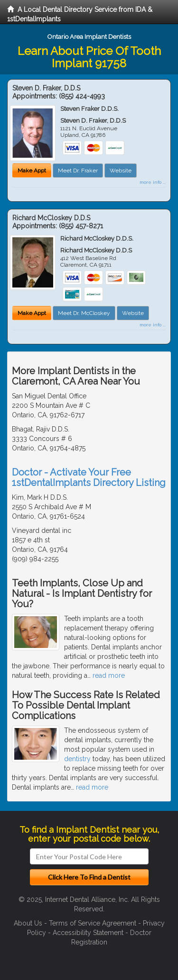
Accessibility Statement (88, 933)
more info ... (153, 182)
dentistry (77, 759)
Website (121, 171)
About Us (28, 923)
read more (109, 675)
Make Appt (32, 171)
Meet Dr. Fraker (78, 171)
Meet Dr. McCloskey (84, 313)
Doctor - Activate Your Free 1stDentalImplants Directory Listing (89, 477)
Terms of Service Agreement (93, 923)
